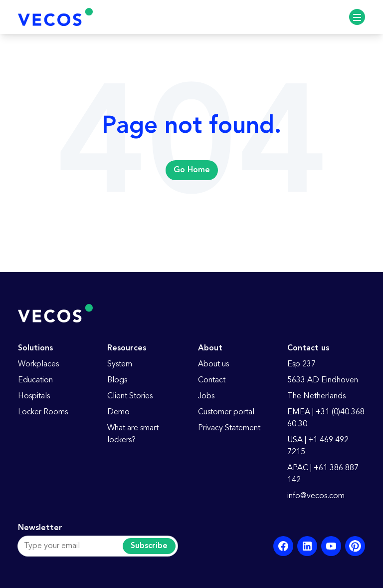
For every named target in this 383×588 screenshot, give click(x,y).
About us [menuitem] (213, 364)
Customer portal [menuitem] (226, 412)
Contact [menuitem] (212, 380)
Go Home (192, 170)
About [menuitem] (210, 348)
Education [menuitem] (35, 380)
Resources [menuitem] (127, 348)
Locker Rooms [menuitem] (43, 412)
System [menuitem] (120, 364)
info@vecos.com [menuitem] (316, 496)
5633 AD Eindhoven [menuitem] (323, 380)
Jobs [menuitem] (206, 396)
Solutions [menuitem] (35, 348)
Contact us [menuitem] (308, 348)
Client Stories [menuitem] (130, 396)
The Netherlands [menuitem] (316, 396)
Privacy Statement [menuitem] (229, 428)
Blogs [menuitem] (117, 380)
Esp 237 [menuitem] (301, 364)
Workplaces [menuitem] (38, 364)
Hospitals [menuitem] (34, 396)
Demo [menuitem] (118, 412)
